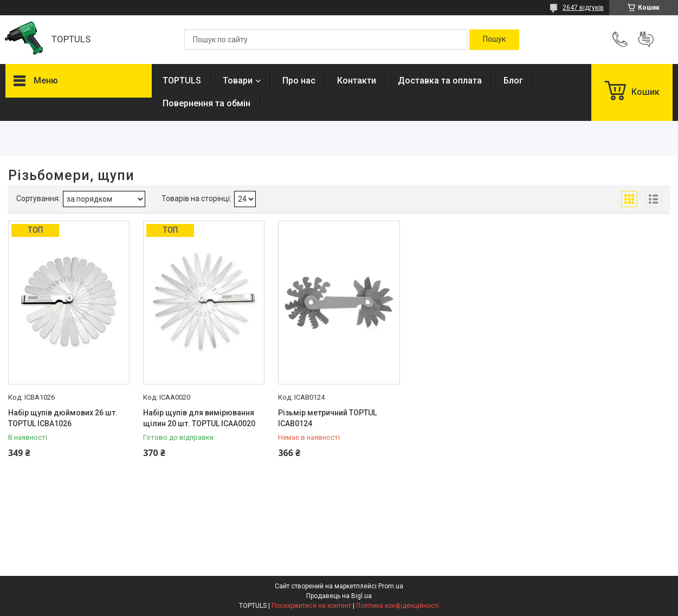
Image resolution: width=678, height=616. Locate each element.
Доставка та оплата (440, 81)
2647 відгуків (583, 8)
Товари (238, 81)
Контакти (357, 81)
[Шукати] (494, 40)
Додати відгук (646, 40)
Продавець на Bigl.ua (339, 596)
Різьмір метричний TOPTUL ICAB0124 (327, 418)
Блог (513, 81)
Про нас (299, 81)
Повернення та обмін (206, 103)
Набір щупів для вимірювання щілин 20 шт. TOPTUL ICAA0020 (199, 418)
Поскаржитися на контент (311, 606)
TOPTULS (182, 81)
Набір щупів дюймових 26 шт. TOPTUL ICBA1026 (63, 418)
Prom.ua (391, 586)
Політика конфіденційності (398, 606)
